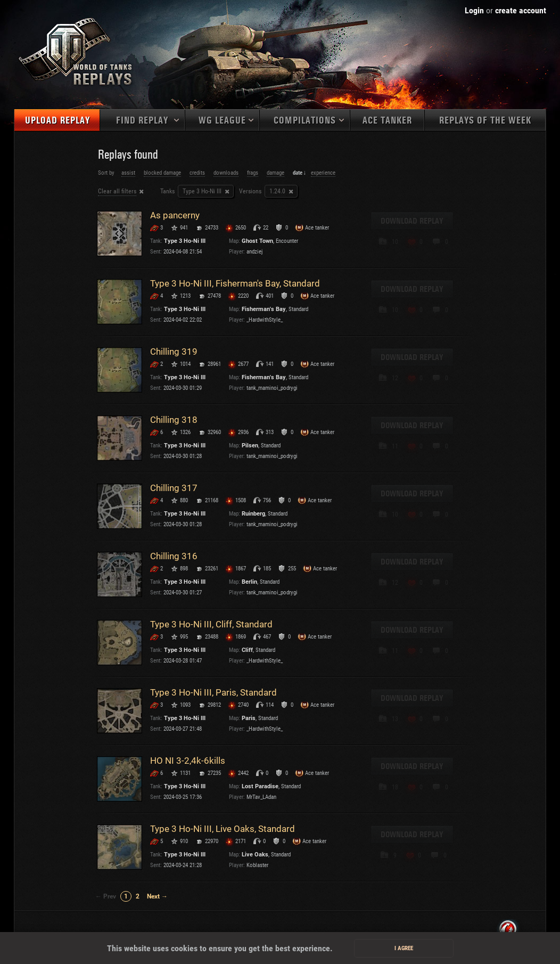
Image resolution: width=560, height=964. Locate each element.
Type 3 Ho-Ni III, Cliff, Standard (211, 624)
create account (521, 10)
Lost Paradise (260, 786)
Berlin (249, 582)
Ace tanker (387, 121)
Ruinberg (253, 514)
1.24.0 (277, 191)
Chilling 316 (174, 556)
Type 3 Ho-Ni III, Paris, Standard (213, 692)
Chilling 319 (174, 352)
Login (474, 10)
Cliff (247, 650)
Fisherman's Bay (264, 309)
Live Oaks (255, 855)
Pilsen (250, 446)
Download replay (412, 221)
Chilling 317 (174, 488)
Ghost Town (257, 241)
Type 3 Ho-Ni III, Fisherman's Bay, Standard (235, 283)
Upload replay (57, 121)
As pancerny (175, 215)
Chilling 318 (174, 420)
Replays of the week (485, 121)
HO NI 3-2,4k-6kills (188, 761)
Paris (249, 718)
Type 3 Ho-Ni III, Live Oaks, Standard (223, 829)
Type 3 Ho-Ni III (202, 191)
